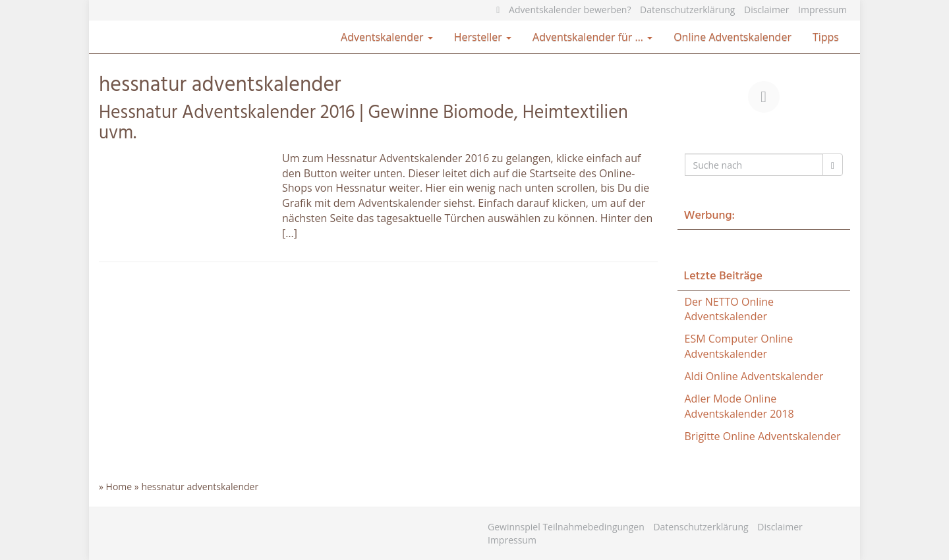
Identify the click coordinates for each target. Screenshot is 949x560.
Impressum (822, 10)
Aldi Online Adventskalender (754, 376)
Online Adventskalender (733, 37)
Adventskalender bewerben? (570, 10)
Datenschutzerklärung (687, 10)
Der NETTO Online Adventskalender (730, 309)
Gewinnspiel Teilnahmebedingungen (566, 527)
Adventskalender (387, 37)
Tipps (826, 37)
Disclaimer (766, 10)
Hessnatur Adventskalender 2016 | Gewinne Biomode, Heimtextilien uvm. (363, 123)
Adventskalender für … (592, 37)
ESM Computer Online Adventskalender (739, 346)
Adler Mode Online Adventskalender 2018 (739, 406)
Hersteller (483, 37)
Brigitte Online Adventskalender (763, 436)
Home (119, 487)
